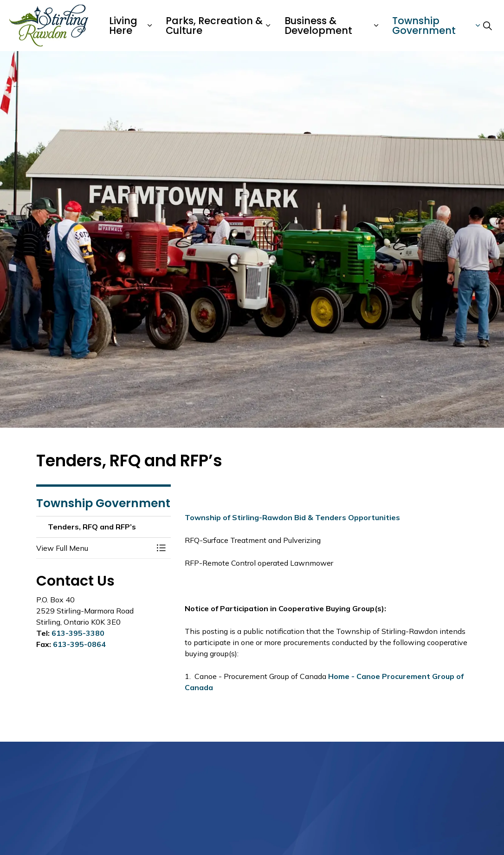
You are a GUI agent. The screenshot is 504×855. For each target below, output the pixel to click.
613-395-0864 (79, 644)
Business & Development (318, 26)
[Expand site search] (487, 26)
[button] (94, 548)
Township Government (424, 26)
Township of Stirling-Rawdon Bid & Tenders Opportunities (292, 517)
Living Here (123, 26)
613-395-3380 (78, 633)
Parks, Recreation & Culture (214, 26)
